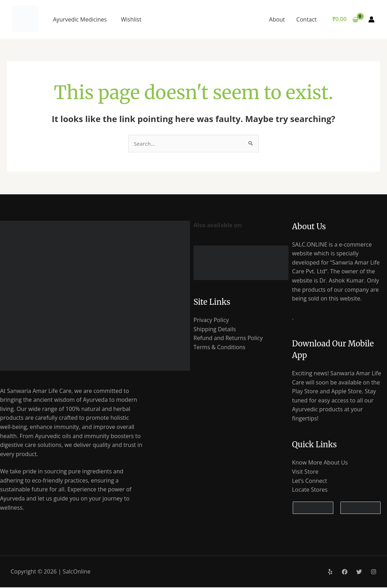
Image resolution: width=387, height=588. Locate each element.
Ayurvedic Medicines (80, 19)
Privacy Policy (211, 320)
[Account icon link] (371, 19)
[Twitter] (359, 572)
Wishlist (131, 19)
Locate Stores (310, 490)
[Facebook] (345, 572)
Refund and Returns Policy (228, 338)
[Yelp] (330, 572)
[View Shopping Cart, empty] (345, 19)
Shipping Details (215, 329)
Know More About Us (320, 463)
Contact (306, 19)
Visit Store (305, 472)
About (277, 19)
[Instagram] (374, 572)
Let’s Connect (309, 481)
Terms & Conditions (219, 347)
